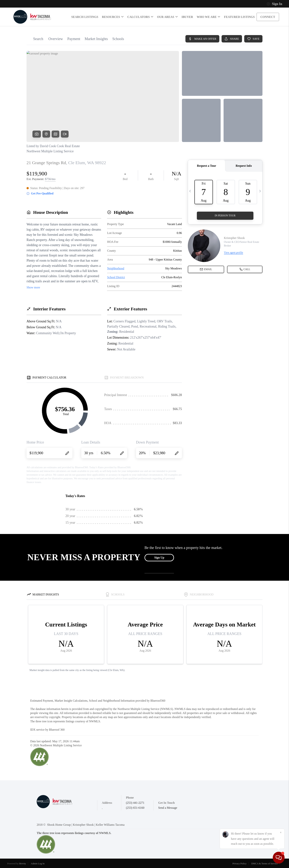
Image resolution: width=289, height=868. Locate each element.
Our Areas (167, 17)
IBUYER (187, 17)
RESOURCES (113, 17)
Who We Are (208, 17)
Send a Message (168, 808)
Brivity (23, 863)
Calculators (140, 17)
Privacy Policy (239, 863)
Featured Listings (239, 17)
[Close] (281, 833)
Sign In (274, 4)
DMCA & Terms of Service (265, 863)
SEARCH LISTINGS (85, 17)
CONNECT (268, 17)
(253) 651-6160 (135, 808)
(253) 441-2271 (135, 803)
